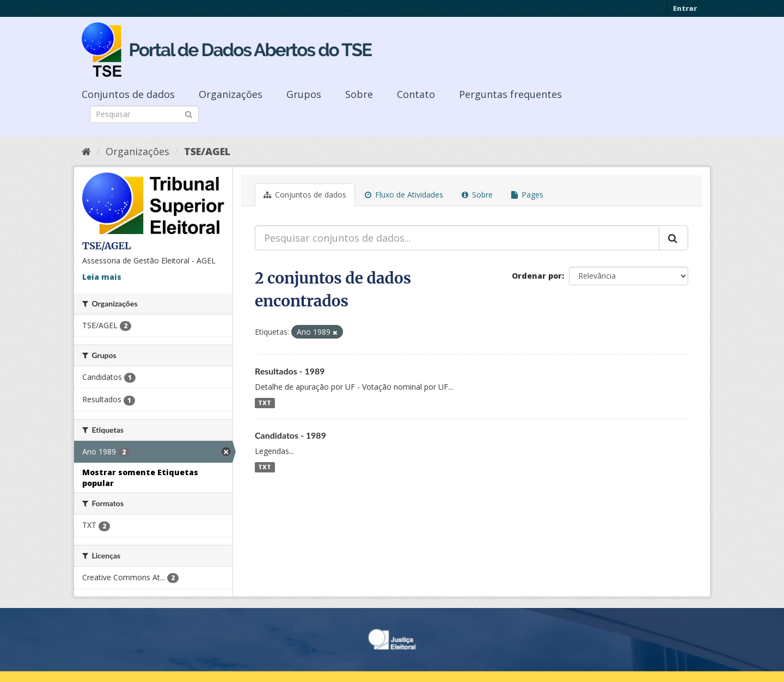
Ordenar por (537, 276)
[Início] (86, 151)
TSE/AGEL (207, 151)
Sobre (359, 94)
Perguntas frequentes (510, 94)
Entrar (685, 8)
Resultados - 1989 (290, 371)
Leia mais (102, 277)
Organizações (231, 94)
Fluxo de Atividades (404, 195)
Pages (527, 195)
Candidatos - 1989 (290, 435)
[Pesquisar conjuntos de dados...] (457, 238)
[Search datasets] (144, 114)
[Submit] (189, 113)
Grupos (304, 94)
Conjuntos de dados (128, 94)
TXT (265, 403)
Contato (416, 94)
